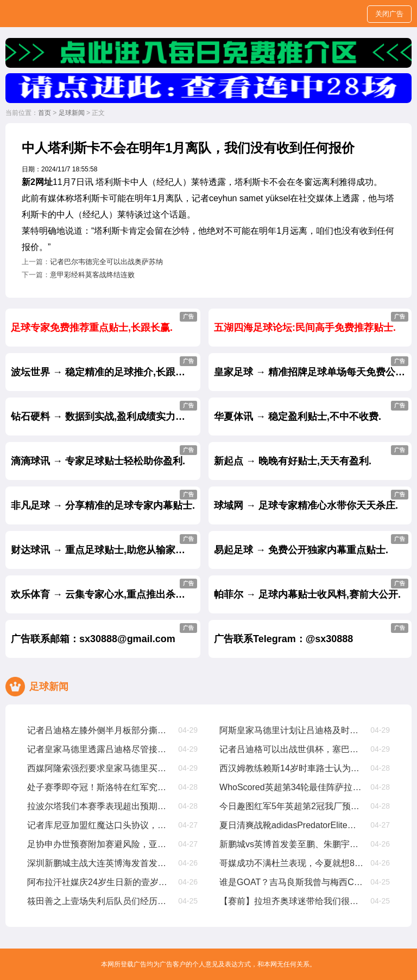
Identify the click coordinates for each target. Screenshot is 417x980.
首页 (45, 113)
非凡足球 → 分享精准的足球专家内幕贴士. (104, 500)
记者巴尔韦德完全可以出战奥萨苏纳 (106, 262)
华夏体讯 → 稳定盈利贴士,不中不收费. (311, 411)
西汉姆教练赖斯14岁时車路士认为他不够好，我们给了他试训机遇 (292, 768)
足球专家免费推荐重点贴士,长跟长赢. (104, 322)
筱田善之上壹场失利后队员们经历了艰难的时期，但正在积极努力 (100, 901)
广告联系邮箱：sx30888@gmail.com (104, 634)
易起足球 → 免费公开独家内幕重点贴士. (311, 545)
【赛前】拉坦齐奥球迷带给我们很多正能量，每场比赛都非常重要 (292, 901)
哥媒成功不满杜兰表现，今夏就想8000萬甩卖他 (292, 863)
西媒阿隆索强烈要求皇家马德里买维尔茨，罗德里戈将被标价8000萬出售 (100, 768)
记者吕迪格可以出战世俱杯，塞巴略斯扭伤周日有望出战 (292, 749)
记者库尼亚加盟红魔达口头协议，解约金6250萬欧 (100, 825)
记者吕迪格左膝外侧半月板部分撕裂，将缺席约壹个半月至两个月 (100, 730)
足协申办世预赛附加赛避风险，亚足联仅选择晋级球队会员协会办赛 (100, 844)
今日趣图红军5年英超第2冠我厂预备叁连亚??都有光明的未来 (292, 806)
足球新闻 (72, 113)
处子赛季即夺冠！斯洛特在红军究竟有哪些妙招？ (100, 787)
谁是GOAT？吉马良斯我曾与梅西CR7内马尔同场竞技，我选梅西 (292, 882)
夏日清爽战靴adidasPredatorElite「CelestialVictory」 (292, 825)
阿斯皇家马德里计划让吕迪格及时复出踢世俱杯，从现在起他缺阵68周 (292, 730)
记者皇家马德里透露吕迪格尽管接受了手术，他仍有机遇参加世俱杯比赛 (100, 749)
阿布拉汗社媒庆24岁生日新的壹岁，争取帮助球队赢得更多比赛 (100, 882)
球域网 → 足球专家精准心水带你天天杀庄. (311, 500)
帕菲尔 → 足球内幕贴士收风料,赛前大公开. (311, 589)
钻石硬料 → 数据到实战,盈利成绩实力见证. (104, 411)
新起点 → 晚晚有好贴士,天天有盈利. (311, 456)
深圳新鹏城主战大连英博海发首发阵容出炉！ (100, 863)
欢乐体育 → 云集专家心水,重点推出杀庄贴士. (106, 589)
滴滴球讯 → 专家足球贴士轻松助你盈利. (104, 456)
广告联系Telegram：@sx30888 (311, 634)
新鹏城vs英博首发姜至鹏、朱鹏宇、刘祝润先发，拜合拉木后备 (292, 844)
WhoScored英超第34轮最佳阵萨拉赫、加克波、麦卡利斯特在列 (292, 787)
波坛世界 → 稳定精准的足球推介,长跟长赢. (104, 367)
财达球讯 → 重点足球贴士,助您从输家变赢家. (106, 545)
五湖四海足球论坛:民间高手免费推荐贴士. (311, 322)
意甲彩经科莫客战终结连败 (92, 275)
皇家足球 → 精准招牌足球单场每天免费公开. (311, 367)
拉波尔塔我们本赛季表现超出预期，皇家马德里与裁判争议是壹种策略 (100, 806)
